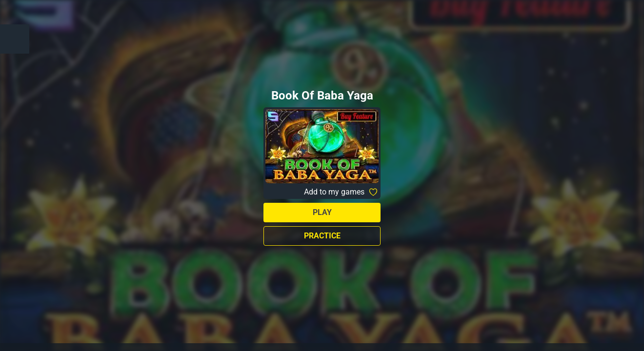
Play (322, 212)
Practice (322, 236)
